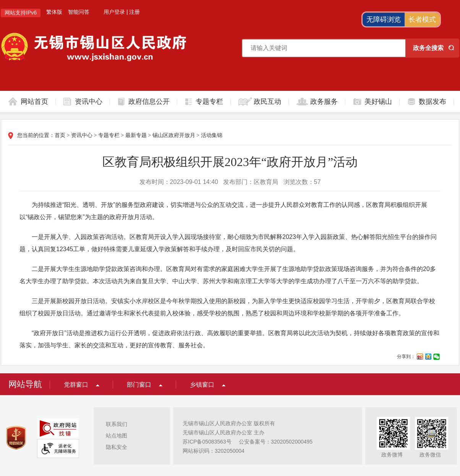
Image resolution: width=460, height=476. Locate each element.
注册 (134, 12)
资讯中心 (89, 102)
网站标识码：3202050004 (214, 451)
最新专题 (136, 135)
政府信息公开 (149, 102)
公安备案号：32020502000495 (276, 442)
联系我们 (117, 424)
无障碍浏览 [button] (384, 19)
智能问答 (79, 12)
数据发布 (432, 102)
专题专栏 (209, 102)
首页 (60, 135)
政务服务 (324, 102)
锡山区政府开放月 (174, 135)
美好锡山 (378, 102)
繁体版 (54, 12)
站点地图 (117, 436)
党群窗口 (76, 385)
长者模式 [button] (422, 19)
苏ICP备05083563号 (207, 442)
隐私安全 (117, 447)
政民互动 (267, 102)
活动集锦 (212, 135)
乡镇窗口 (202, 385)
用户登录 (114, 12)
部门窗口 (139, 385)
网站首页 (34, 102)
